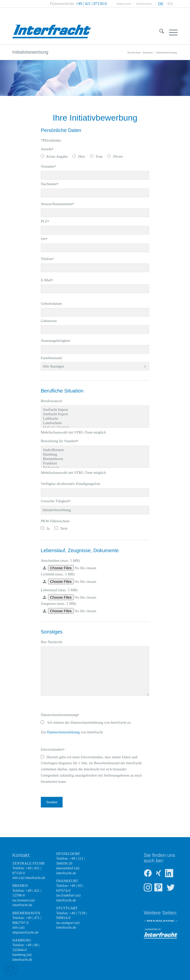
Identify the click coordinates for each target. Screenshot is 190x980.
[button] (11, 969)
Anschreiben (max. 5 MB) (60, 561)
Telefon (47, 259)
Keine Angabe (54, 156)
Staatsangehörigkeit (55, 341)
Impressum (124, 4)
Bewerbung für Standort (59, 441)
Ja (45, 528)
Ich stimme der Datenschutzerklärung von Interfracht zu (86, 722)
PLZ (45, 221)
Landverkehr (95, 423)
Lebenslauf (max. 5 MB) (59, 590)
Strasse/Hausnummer (57, 204)
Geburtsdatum (51, 304)
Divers (115, 156)
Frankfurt (95, 463)
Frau (96, 156)
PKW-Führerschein (55, 521)
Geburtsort (49, 321)
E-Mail (47, 280)
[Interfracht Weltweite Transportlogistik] (52, 26)
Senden (52, 802)
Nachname (50, 184)
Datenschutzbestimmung (60, 715)
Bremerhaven (95, 459)
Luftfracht (95, 419)
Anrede (47, 149)
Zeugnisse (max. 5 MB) (58, 604)
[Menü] (171, 32)
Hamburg (95, 455)
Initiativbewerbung (30, 52)
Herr (79, 156)
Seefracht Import (95, 410)
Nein (61, 528)
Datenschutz (144, 4)
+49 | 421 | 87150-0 (91, 4)
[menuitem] (124, 4)
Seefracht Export (95, 414)
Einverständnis (53, 749)
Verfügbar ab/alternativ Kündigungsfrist (71, 484)
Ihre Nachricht (52, 642)
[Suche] (159, 32)
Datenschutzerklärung (63, 732)
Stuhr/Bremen (95, 450)
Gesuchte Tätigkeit (56, 501)
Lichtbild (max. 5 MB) (58, 574)
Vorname (48, 166)
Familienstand (51, 358)
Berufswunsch (51, 401)
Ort (44, 239)
